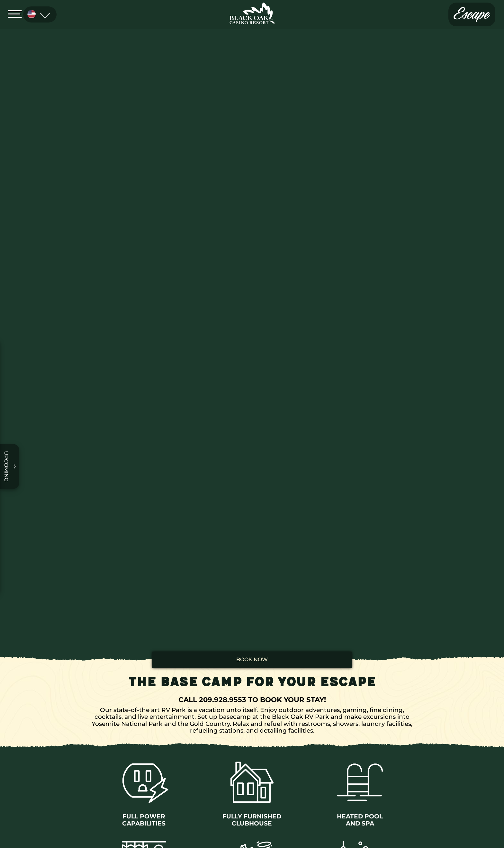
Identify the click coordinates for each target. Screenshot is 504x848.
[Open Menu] (17, 14)
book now (252, 659)
